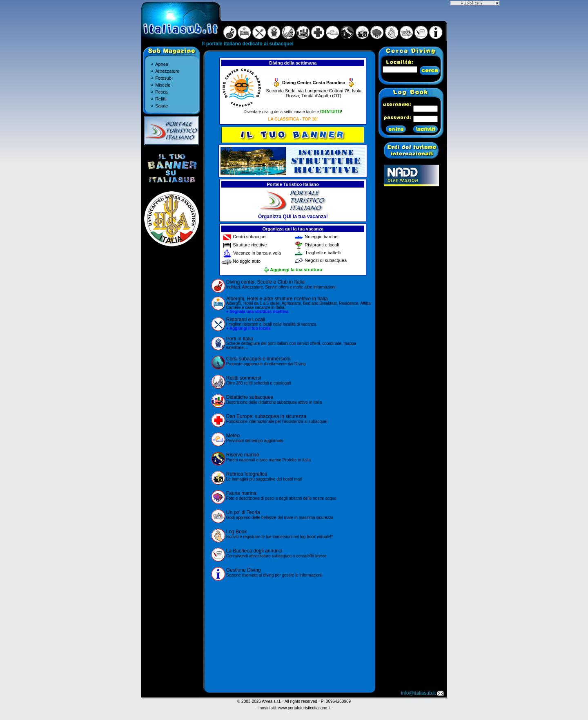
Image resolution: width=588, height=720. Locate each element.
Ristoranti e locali (322, 245)
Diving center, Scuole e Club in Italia (265, 282)
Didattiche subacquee (250, 397)
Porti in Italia (240, 339)
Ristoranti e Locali (246, 320)
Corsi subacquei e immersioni (258, 359)
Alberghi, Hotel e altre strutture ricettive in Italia (277, 299)
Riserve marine (243, 455)
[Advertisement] (293, 635)
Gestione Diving (244, 570)
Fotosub (163, 78)
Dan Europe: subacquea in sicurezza (266, 416)
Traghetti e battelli (323, 253)
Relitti (161, 99)
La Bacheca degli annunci (254, 551)
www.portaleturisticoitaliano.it (304, 708)
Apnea (162, 64)
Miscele (163, 85)
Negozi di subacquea (326, 261)
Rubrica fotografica (247, 474)
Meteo (233, 436)
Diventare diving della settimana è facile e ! (293, 112)
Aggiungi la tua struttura (293, 270)
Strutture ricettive (250, 245)
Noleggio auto (247, 261)
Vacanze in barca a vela (257, 253)
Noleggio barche (321, 237)
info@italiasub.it (423, 693)
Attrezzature (167, 71)
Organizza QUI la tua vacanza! (293, 217)
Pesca (161, 92)
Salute (161, 106)
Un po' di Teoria (243, 512)
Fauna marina (241, 493)
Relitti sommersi (244, 378)
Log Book (237, 532)
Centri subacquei (250, 237)
